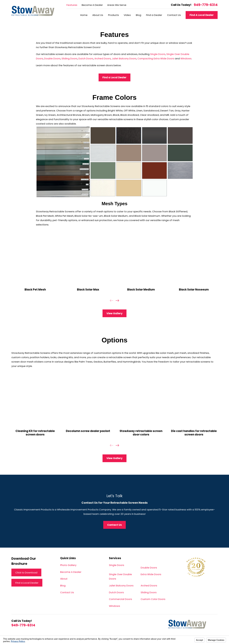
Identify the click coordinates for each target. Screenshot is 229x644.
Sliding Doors (69, 58)
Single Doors (158, 54)
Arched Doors (103, 58)
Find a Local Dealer (114, 77)
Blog (63, 586)
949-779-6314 (206, 5)
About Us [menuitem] (98, 15)
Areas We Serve (117, 5)
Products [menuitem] (113, 15)
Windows (186, 58)
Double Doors (52, 58)
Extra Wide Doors (151, 574)
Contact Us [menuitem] (174, 15)
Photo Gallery (68, 565)
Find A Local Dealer (202, 15)
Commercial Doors (120, 599)
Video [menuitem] (127, 15)
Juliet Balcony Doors (124, 58)
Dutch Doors (86, 58)
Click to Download (26, 573)
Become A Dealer (92, 5)
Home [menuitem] (84, 15)
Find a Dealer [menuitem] (154, 15)
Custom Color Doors (153, 599)
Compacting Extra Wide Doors (156, 58)
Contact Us (67, 592)
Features (72, 5)
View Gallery (114, 313)
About (64, 579)
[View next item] (117, 300)
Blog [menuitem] (139, 15)
